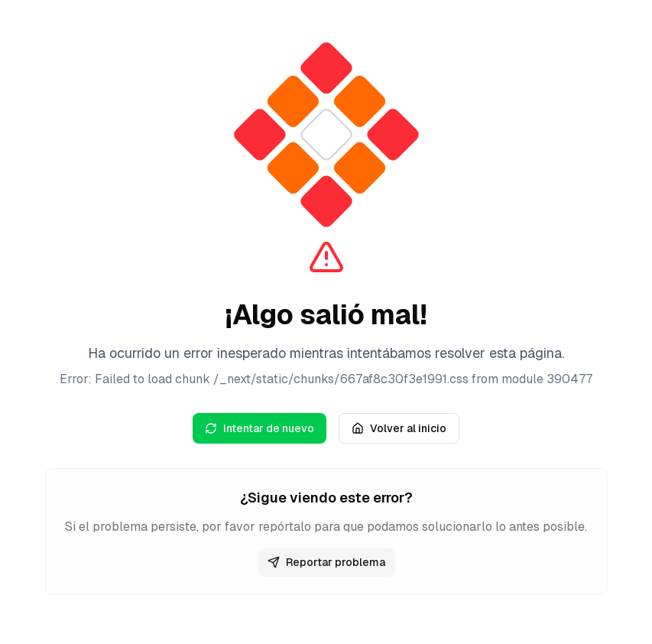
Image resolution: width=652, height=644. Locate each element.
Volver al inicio (399, 428)
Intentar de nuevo (260, 428)
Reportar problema (326, 562)
